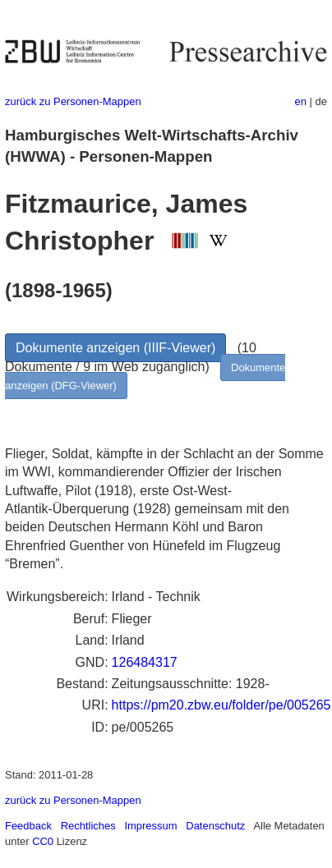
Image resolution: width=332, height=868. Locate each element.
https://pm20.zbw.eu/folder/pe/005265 (221, 705)
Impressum (150, 826)
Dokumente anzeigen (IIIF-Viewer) (115, 348)
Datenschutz (215, 826)
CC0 (43, 841)
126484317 (145, 662)
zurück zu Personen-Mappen (73, 101)
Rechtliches (88, 826)
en (301, 101)
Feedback (28, 826)
